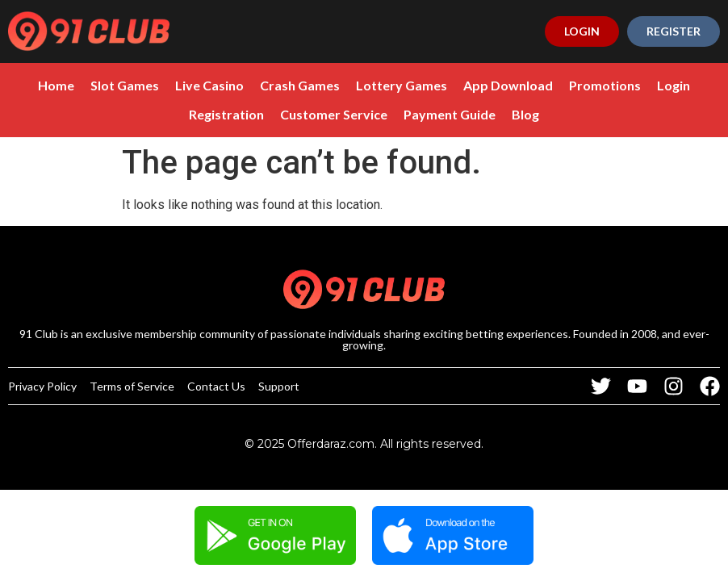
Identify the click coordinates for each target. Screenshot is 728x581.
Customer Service (334, 114)
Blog (525, 114)
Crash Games (300, 85)
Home (56, 85)
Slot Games (125, 85)
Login (674, 85)
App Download (508, 85)
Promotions (605, 85)
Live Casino (209, 85)
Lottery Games (402, 85)
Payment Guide (450, 114)
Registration (226, 114)
